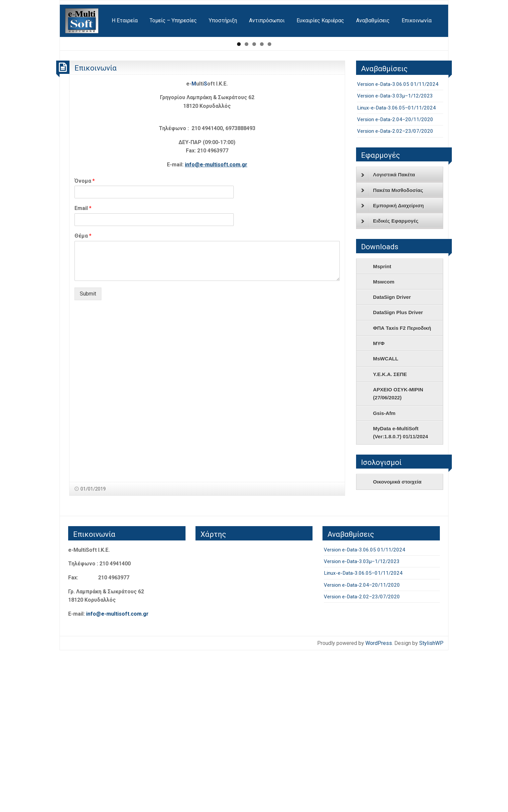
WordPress (379, 805)
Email (83, 370)
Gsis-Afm (384, 575)
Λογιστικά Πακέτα (388, 336)
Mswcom (384, 443)
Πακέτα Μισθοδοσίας (392, 352)
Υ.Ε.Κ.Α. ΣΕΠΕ (390, 536)
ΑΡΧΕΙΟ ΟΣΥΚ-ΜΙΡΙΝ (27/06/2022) (398, 555)
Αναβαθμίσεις (373, 20)
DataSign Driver (392, 458)
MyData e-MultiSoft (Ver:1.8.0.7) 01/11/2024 (401, 594)
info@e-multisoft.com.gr (216, 326)
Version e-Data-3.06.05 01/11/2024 (398, 246)
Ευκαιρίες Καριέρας (320, 20)
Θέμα (83, 397)
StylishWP (431, 805)
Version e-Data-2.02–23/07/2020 (395, 293)
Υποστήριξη (223, 20)
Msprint (382, 428)
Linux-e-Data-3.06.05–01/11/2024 (396, 269)
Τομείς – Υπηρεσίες (173, 20)
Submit (88, 455)
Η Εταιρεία (125, 20)
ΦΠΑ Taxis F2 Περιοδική (402, 489)
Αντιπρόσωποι (267, 20)
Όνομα (85, 342)
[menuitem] (82, 21)
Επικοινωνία (417, 20)
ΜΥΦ (379, 505)
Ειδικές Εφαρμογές (390, 383)
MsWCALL (386, 520)
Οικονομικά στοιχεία (397, 643)
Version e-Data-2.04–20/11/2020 (395, 281)
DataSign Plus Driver (398, 474)
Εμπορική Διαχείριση (392, 367)
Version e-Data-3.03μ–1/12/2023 (395, 257)
